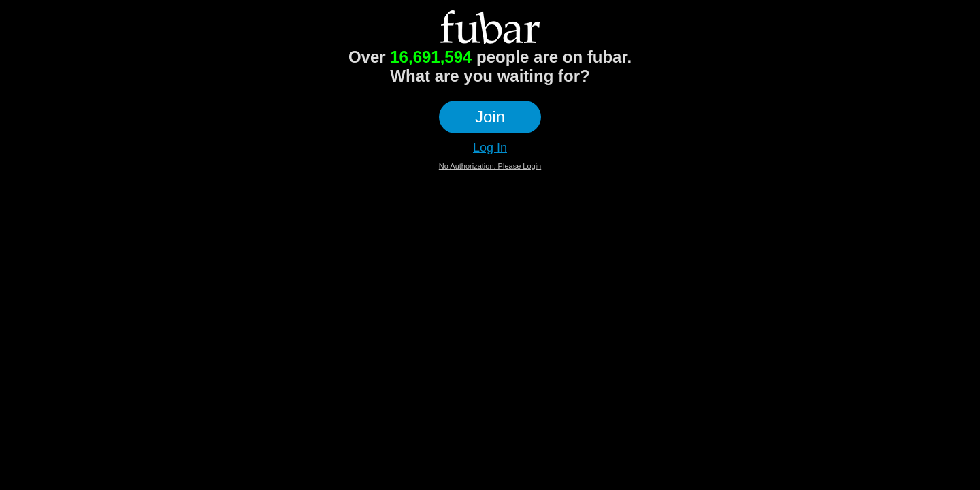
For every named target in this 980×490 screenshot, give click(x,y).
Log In (490, 148)
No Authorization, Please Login (490, 166)
